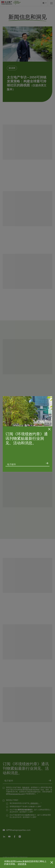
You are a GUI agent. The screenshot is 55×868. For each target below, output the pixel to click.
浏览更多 (22, 864)
